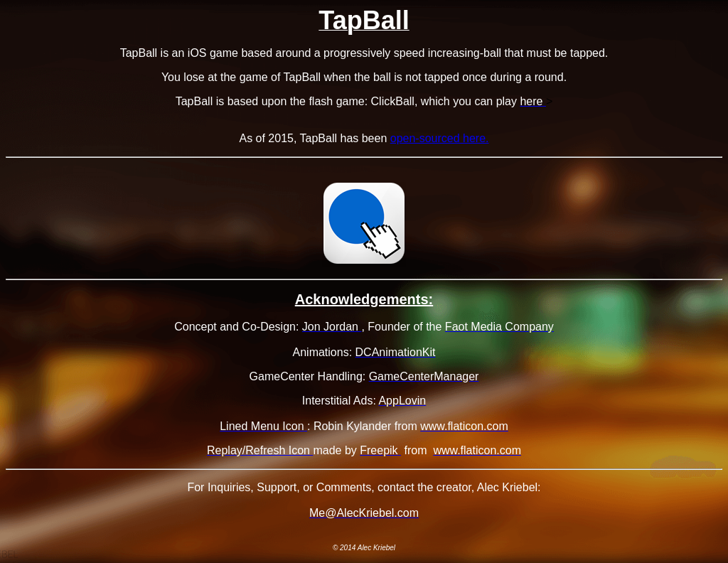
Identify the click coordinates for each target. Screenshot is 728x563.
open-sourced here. (440, 138)
